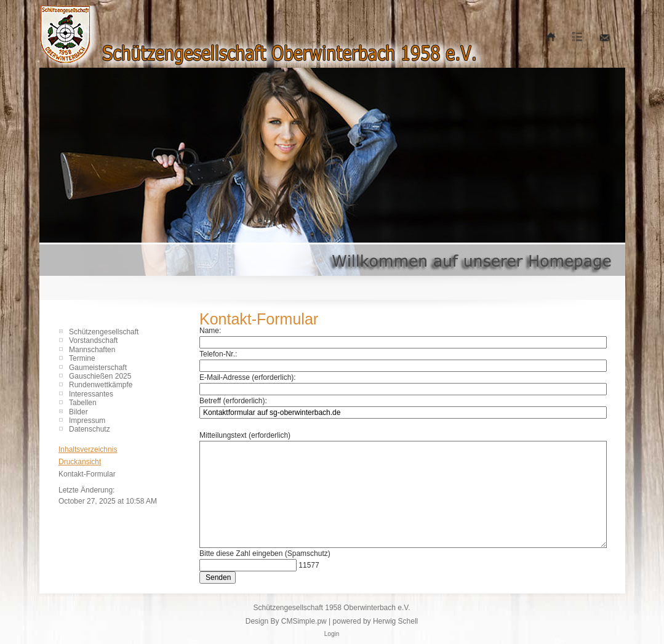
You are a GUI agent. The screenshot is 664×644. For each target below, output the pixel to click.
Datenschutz (90, 429)
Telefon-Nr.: (218, 354)
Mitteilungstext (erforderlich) (245, 435)
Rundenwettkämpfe (101, 385)
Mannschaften (92, 350)
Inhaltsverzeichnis (88, 449)
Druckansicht (80, 462)
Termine (82, 358)
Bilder (78, 412)
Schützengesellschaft (104, 332)
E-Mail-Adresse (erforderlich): (248, 377)
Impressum (87, 421)
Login (332, 634)
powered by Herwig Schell (376, 621)
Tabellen (83, 403)
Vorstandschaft (93, 340)
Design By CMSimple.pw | (289, 621)
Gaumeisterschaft (98, 368)
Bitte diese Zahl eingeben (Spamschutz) (265, 553)
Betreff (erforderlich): (233, 401)
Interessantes (91, 394)
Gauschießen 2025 (100, 376)
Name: (210, 331)
